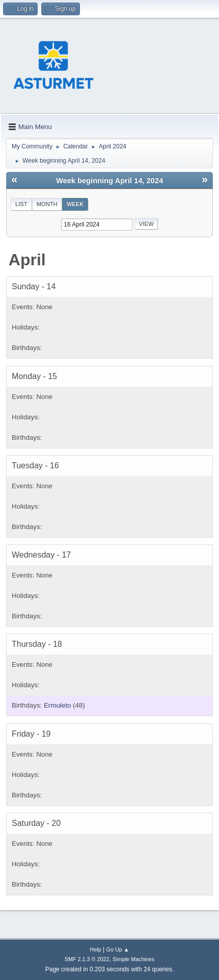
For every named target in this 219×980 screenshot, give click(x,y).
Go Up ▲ (118, 949)
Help (96, 949)
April (27, 260)
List (21, 204)
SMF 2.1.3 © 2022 (87, 959)
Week (75, 204)
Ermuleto (57, 705)
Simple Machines (133, 959)
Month (47, 204)
